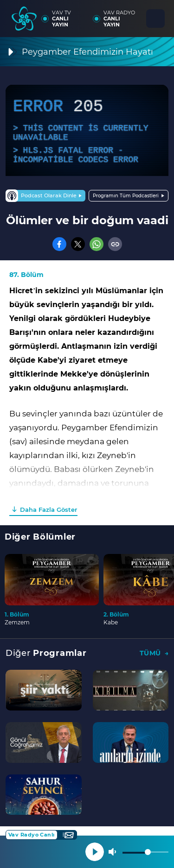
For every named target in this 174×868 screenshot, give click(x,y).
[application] (87, 130)
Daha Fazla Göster (48, 509)
